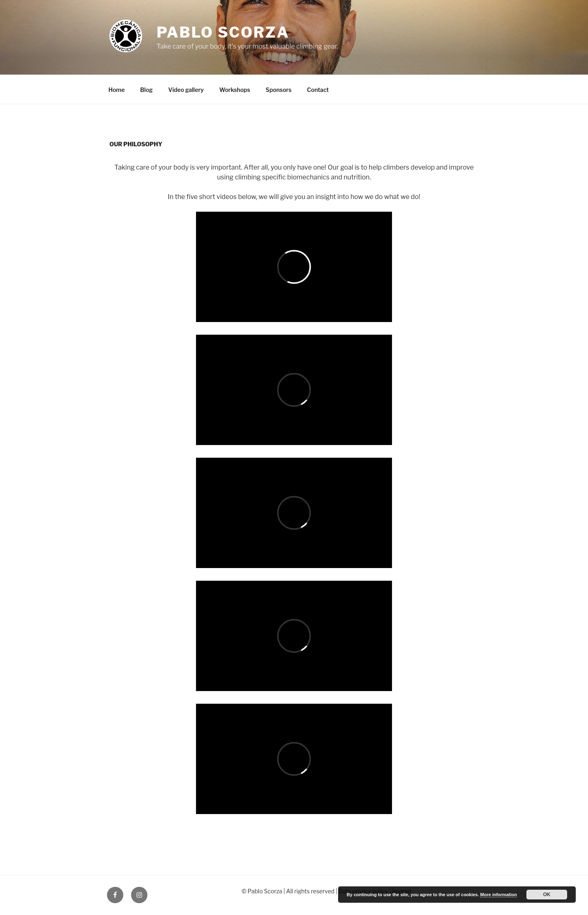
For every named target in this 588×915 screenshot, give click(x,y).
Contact (318, 90)
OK (547, 895)
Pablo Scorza (223, 32)
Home (117, 90)
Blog (146, 90)
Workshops (235, 90)
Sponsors (279, 90)
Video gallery (186, 90)
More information (499, 895)
